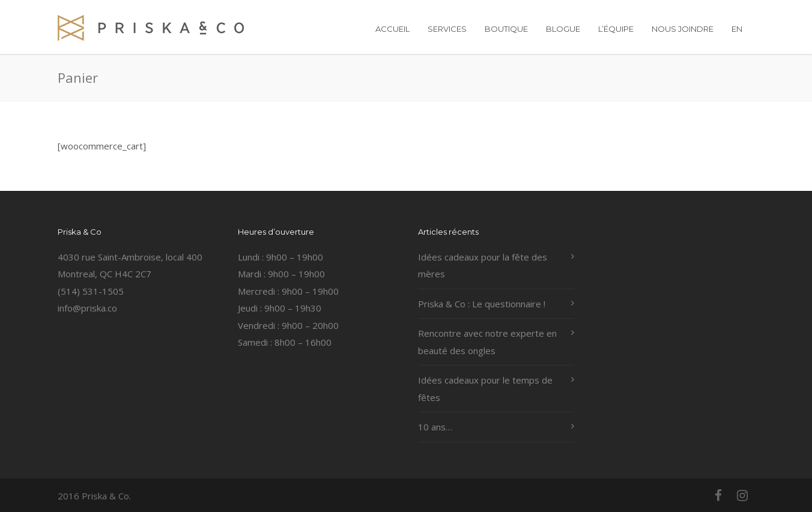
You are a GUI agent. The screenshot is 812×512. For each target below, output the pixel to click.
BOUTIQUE (506, 29)
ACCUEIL (392, 29)
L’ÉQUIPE (616, 29)
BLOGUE (563, 29)
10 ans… (435, 427)
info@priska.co (87, 308)
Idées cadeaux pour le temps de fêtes (485, 389)
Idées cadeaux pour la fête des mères (483, 266)
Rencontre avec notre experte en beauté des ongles (487, 342)
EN (737, 29)
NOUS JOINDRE (683, 29)
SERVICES (447, 29)
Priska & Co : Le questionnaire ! (482, 304)
